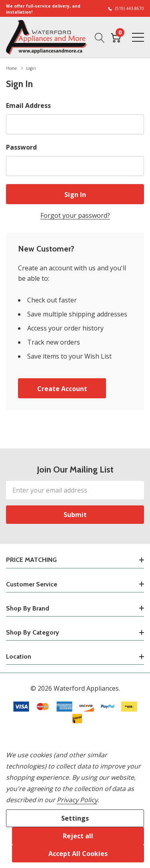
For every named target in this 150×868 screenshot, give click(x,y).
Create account (62, 389)
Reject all (78, 836)
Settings (75, 818)
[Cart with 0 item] (116, 37)
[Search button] (100, 37)
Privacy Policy (77, 800)
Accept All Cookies (78, 854)
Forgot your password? (75, 215)
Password (21, 147)
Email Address (28, 105)
